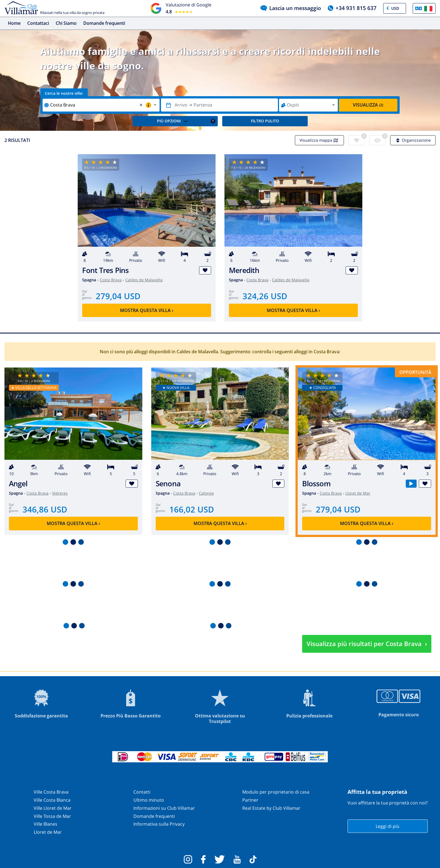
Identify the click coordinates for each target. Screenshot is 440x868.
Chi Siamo (66, 23)
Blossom (316, 484)
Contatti (142, 792)
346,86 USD (45, 509)
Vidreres (60, 493)
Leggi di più (388, 826)
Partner (250, 800)
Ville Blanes (46, 824)
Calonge (206, 493)
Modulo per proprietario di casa (276, 792)
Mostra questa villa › (147, 310)
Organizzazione (413, 140)
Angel (18, 484)
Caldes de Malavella (144, 280)
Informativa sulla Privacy (159, 824)
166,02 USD (192, 509)
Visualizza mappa (319, 140)
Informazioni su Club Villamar (164, 808)
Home (14, 23)
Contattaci (38, 23)
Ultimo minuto (149, 800)
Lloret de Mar (358, 493)
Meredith (244, 270)
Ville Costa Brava (51, 792)
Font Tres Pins (105, 270)
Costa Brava (111, 280)
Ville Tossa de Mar (52, 816)
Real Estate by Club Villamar (271, 808)
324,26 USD (265, 296)
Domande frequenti (104, 23)
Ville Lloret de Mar (53, 808)
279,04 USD (118, 296)
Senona (168, 484)
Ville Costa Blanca (52, 800)
